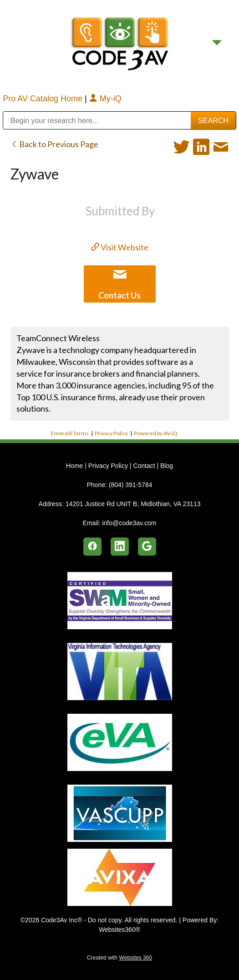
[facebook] (92, 547)
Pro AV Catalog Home (44, 99)
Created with (119, 958)
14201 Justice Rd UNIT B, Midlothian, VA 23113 (133, 504)
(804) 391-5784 (131, 485)
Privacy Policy (111, 433)
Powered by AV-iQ (156, 433)
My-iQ (105, 99)
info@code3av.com (129, 523)
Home (75, 466)
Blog (167, 466)
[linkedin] (120, 547)
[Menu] (217, 42)
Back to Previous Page (54, 144)
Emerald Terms (70, 433)
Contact (144, 466)
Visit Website (120, 247)
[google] (147, 547)
